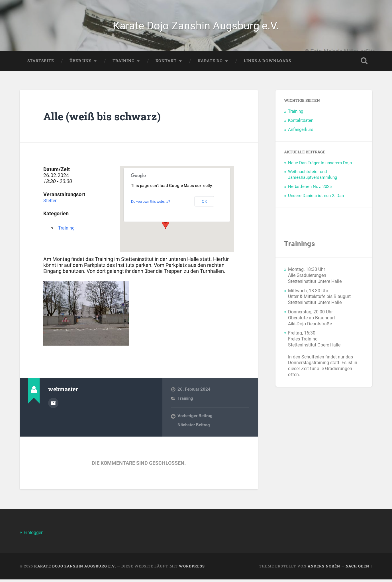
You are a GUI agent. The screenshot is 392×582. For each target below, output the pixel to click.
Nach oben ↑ (359, 569)
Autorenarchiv (53, 405)
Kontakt (166, 63)
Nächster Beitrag (194, 427)
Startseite (41, 63)
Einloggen (34, 535)
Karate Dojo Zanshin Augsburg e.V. (196, 27)
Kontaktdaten (301, 123)
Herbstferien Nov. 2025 (310, 189)
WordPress (192, 569)
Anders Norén (324, 569)
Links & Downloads (268, 63)
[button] (166, 226)
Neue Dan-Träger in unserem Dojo (320, 165)
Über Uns (80, 63)
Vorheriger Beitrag (195, 418)
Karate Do (210, 63)
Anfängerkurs (301, 132)
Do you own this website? (151, 204)
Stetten (52, 203)
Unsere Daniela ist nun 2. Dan (316, 198)
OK (204, 204)
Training (123, 63)
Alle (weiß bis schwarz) (108, 118)
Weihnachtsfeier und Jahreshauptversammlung (313, 177)
